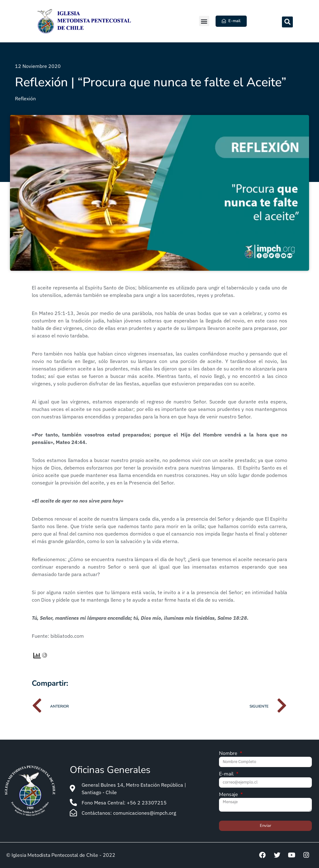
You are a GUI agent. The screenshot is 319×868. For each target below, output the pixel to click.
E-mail (227, 774)
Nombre (229, 754)
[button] (204, 21)
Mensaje (229, 795)
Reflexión (25, 98)
